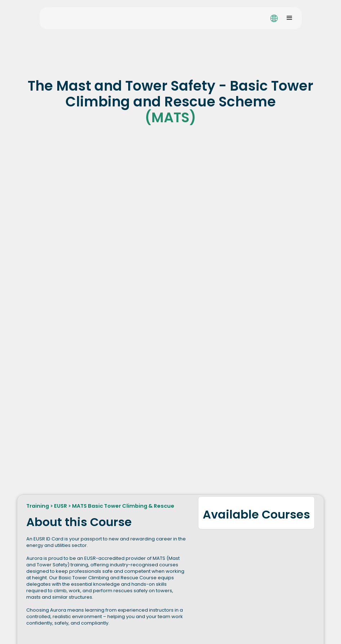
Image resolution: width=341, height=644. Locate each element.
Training (38, 506)
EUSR (60, 506)
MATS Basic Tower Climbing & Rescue (123, 506)
